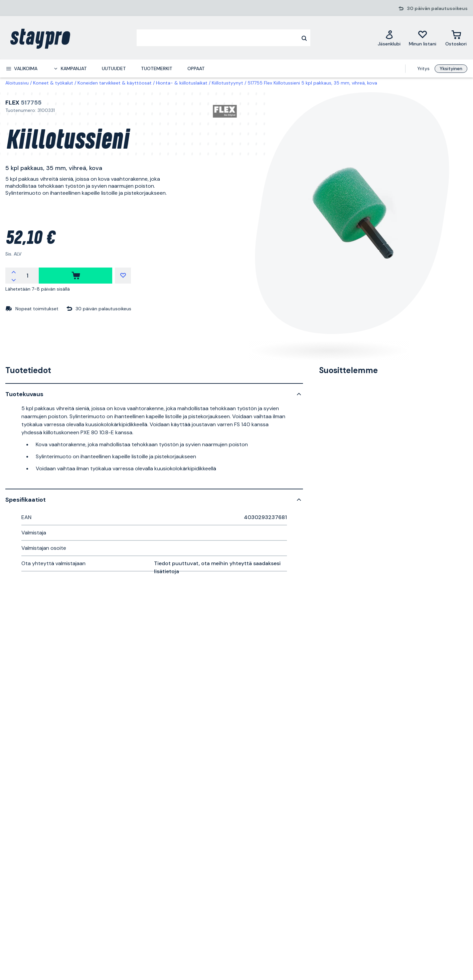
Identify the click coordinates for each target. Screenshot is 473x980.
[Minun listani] (423, 38)
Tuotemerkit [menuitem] (157, 68)
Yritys (423, 68)
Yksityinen (451, 68)
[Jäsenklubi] (389, 38)
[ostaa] (75, 276)
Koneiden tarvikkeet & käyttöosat (115, 83)
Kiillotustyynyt (227, 83)
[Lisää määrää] (14, 272)
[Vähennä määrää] (14, 280)
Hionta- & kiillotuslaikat (182, 83)
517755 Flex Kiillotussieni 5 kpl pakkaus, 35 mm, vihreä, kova (312, 83)
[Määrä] (27, 276)
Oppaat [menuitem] (196, 68)
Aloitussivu (17, 83)
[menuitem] (22, 68)
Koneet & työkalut (53, 83)
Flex (12, 103)
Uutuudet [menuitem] (114, 68)
